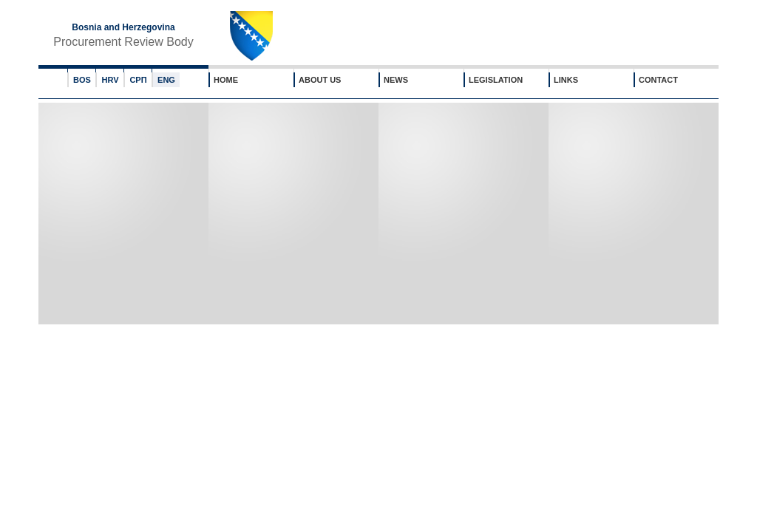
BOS (82, 80)
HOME (226, 80)
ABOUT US (320, 80)
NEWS (396, 80)
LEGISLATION (496, 80)
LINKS (566, 80)
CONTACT (658, 80)
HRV (110, 80)
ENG (166, 80)
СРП (138, 80)
